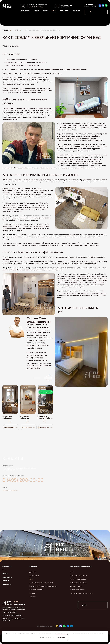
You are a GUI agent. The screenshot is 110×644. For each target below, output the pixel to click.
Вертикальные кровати (78, 579)
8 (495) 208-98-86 (35, 7)
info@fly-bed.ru (10, 490)
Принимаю (61, 637)
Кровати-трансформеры (78, 576)
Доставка (33, 572)
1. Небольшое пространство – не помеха (21, 59)
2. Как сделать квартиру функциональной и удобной (26, 62)
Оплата (32, 593)
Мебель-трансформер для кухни (81, 593)
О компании (25, 11)
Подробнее (11, 427)
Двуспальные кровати (78, 590)
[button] (36, 378)
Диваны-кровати (76, 586)
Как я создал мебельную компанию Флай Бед (43, 30)
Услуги (45, 11)
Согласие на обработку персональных (43, 586)
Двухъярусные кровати (78, 583)
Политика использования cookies (41, 583)
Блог (54, 11)
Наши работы (64, 11)
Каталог (36, 11)
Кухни (72, 572)
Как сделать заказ (36, 590)
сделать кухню (69, 235)
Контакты (76, 11)
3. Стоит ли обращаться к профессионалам (22, 65)
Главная (6, 30)
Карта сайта (7, 584)
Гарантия (33, 597)
